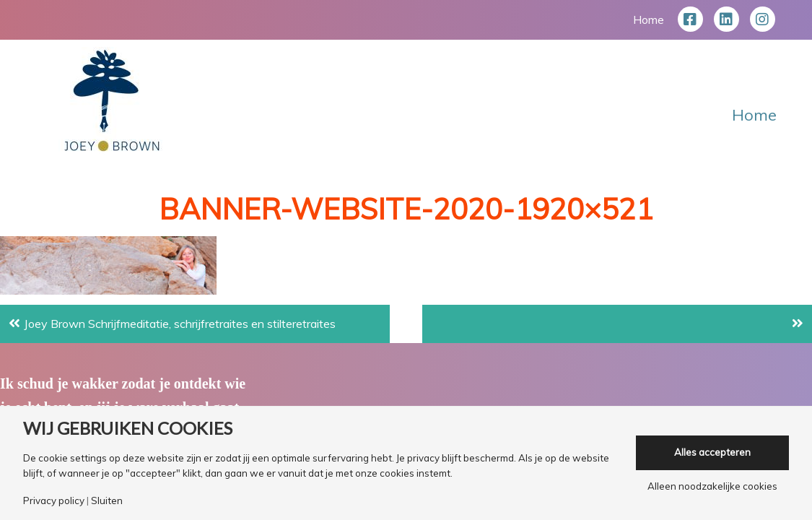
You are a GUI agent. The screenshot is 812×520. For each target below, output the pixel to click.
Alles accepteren (712, 452)
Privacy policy (54, 501)
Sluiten (107, 501)
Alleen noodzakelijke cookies (712, 486)
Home (649, 19)
